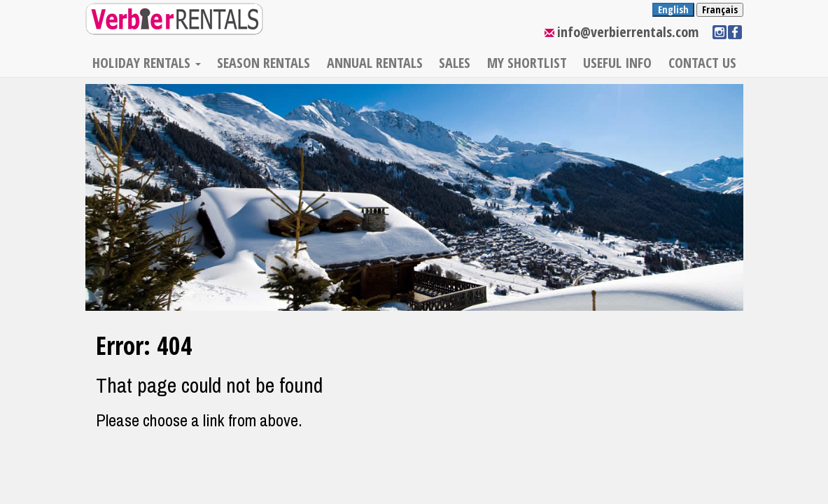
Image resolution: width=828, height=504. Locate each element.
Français (720, 9)
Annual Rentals (375, 63)
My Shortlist (527, 63)
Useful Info (617, 63)
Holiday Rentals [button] (147, 63)
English (673, 9)
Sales (455, 63)
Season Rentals (264, 63)
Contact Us (702, 63)
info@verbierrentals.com (628, 32)
